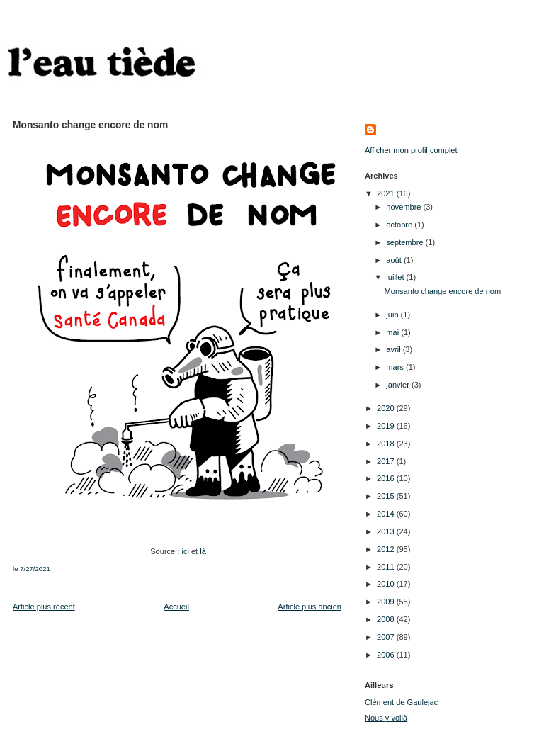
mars (396, 367)
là (203, 551)
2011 (387, 567)
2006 (387, 655)
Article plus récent (44, 607)
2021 (387, 193)
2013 (387, 531)
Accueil (176, 607)
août (395, 260)
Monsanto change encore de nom (443, 291)
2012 (387, 549)
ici (185, 551)
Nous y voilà (386, 718)
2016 (387, 478)
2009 (387, 602)
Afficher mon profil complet (411, 150)
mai (393, 332)
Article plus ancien (310, 607)
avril (394, 349)
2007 (387, 637)
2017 (387, 461)
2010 (387, 584)
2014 (387, 514)
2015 (387, 496)
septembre (406, 242)
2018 (387, 444)
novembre (404, 207)
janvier (399, 385)
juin (393, 315)
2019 (387, 426)
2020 (387, 408)
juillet (396, 277)
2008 (387, 619)
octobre (400, 225)
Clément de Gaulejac (401, 702)
